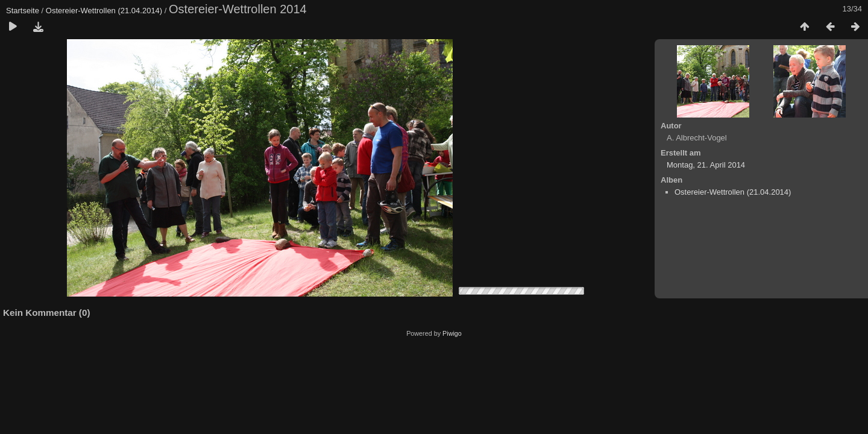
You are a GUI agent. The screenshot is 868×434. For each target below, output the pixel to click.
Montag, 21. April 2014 (706, 165)
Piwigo (452, 333)
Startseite (23, 11)
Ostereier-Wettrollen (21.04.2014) (104, 11)
